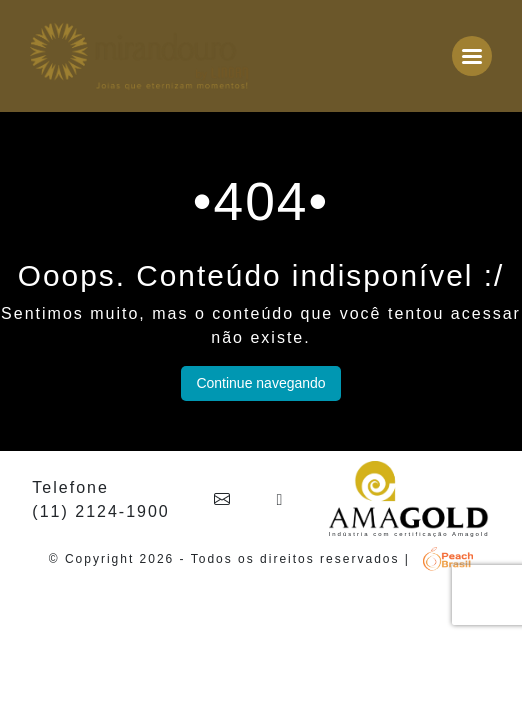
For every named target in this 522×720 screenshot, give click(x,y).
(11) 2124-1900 (100, 511)
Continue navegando (260, 383)
